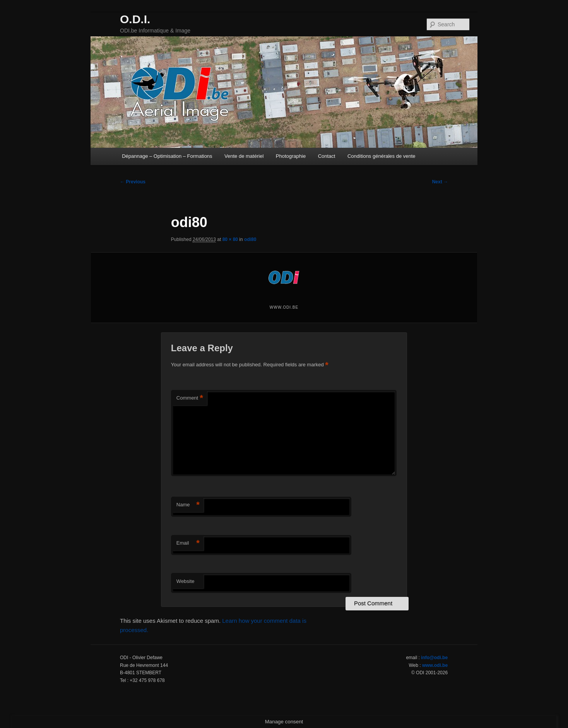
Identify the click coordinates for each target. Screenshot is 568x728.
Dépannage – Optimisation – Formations (167, 156)
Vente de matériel (244, 156)
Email (188, 543)
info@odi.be (434, 658)
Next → (440, 182)
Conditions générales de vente (382, 156)
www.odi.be (435, 665)
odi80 (250, 239)
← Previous (133, 182)
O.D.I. (135, 19)
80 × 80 (230, 239)
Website (186, 581)
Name (188, 505)
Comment (190, 398)
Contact (327, 156)
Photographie (291, 156)
